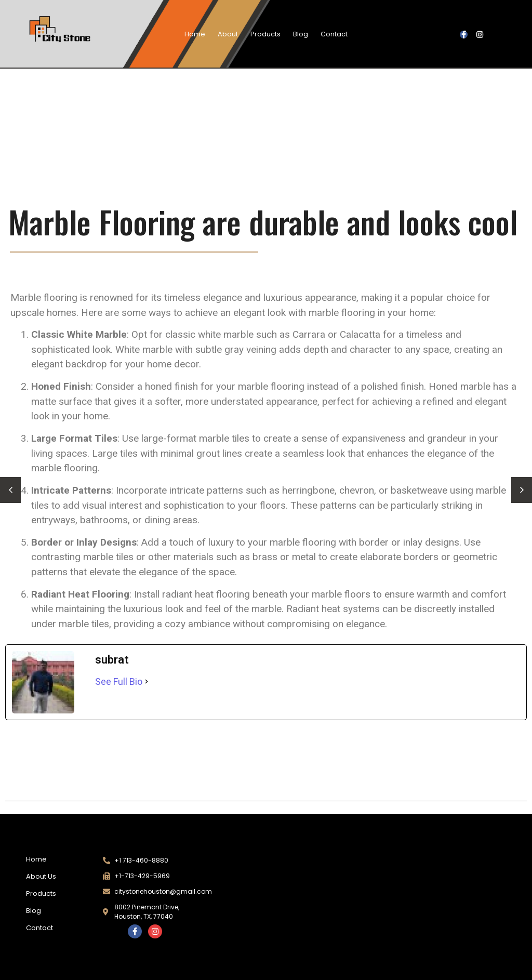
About (228, 34)
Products (265, 34)
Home (195, 34)
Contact (334, 34)
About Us (41, 876)
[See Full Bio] (147, 681)
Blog (301, 34)
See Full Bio (119, 681)
